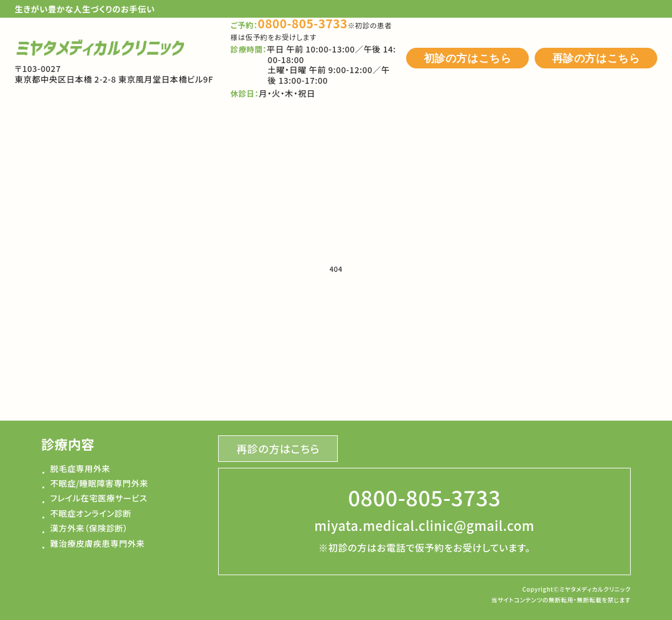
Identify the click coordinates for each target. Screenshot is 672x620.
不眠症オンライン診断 (91, 513)
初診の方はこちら (468, 58)
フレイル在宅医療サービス (99, 498)
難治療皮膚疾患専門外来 (98, 543)
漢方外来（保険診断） (89, 528)
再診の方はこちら (596, 58)
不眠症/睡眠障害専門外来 (99, 483)
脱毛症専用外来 (80, 468)
